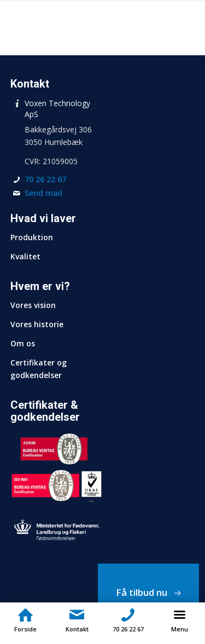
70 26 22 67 (45, 179)
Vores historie (37, 324)
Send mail (43, 193)
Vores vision (33, 305)
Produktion (32, 237)
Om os (23, 343)
